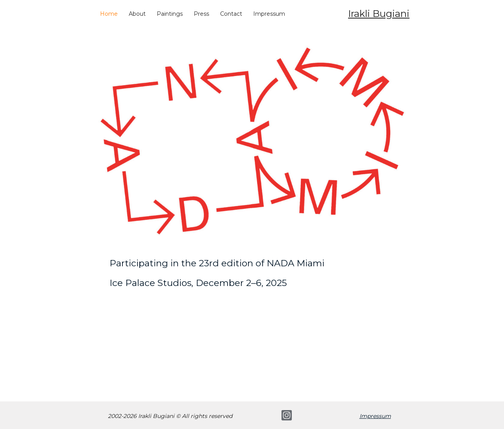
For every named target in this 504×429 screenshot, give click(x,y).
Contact (231, 14)
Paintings (170, 14)
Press (201, 14)
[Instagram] (287, 415)
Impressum (269, 14)
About (137, 14)
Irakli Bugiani (379, 14)
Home (109, 14)
